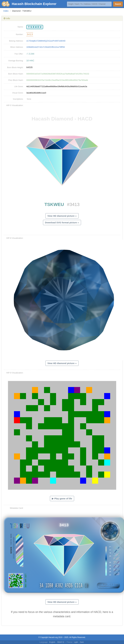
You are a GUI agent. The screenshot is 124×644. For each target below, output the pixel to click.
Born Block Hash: (16, 74)
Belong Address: (16, 41)
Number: (20, 34)
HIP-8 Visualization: (15, 238)
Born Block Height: (15, 67)
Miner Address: (17, 47)
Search (118, 4)
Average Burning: (16, 61)
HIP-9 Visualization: (15, 373)
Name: (20, 27)
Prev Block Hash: (16, 80)
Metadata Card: (17, 508)
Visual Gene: (18, 93)
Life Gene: (19, 86)
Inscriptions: (18, 99)
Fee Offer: (19, 54)
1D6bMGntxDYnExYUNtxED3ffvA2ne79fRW (46, 47)
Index (6, 11)
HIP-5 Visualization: (15, 105)
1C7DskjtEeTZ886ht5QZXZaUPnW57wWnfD (46, 41)
